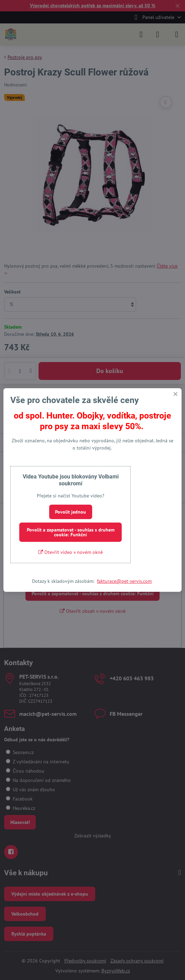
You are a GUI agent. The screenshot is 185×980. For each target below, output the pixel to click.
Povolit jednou (70, 512)
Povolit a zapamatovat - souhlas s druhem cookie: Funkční (71, 532)
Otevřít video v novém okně (70, 552)
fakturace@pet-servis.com (124, 581)
